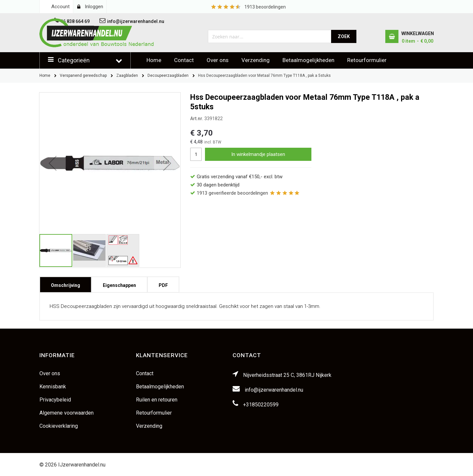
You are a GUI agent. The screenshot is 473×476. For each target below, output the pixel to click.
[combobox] (270, 36)
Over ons (218, 60)
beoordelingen (265, 7)
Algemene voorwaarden (67, 413)
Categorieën (74, 60)
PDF (163, 283)
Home (154, 60)
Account (60, 7)
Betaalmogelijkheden (308, 60)
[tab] (66, 285)
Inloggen (94, 7)
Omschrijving (66, 283)
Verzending (256, 60)
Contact (184, 60)
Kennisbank (53, 387)
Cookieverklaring (59, 426)
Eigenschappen (119, 283)
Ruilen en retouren (157, 400)
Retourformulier (367, 60)
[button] (53, 163)
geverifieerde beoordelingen (232, 193)
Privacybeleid (55, 400)
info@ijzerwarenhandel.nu (274, 390)
